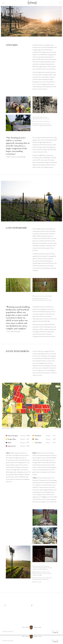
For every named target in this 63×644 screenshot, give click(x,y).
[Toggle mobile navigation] (60, 3)
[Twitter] (57, 639)
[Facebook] (55, 639)
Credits (57, 637)
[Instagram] (53, 639)
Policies (53, 637)
